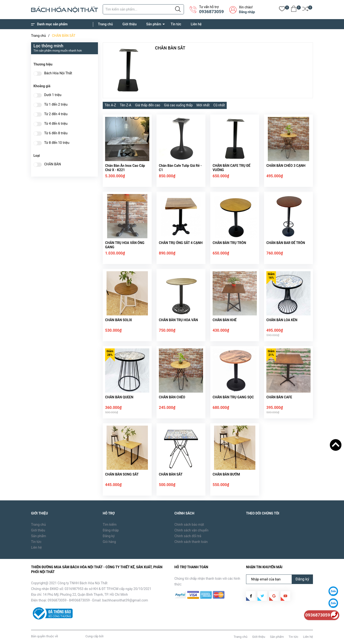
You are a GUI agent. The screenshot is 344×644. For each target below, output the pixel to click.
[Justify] (178, 9)
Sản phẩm (154, 24)
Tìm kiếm (110, 525)
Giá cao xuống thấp (178, 105)
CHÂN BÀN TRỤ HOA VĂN (178, 320)
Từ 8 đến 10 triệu (57, 143)
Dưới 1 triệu (53, 95)
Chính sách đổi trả (188, 536)
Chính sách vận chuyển (191, 530)
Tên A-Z (110, 105)
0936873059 (211, 12)
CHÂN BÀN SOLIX (118, 320)
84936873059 (79, 600)
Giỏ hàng (109, 542)
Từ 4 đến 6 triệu (56, 124)
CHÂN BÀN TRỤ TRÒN (229, 243)
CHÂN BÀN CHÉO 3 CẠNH (286, 166)
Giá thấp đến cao (148, 105)
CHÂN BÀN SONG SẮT (122, 474)
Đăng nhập (247, 12)
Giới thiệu (129, 24)
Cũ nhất (219, 105)
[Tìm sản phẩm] (143, 9)
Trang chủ (105, 24)
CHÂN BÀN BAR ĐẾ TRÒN (286, 243)
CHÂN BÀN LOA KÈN (282, 320)
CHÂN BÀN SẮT (171, 474)
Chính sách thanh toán (191, 542)
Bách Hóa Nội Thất (58, 73)
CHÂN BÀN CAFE (279, 397)
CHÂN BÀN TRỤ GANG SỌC (233, 397)
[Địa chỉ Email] (279, 579)
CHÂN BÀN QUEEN (119, 397)
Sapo (108, 636)
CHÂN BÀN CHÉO (172, 397)
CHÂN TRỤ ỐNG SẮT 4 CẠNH (181, 243)
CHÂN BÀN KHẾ (225, 320)
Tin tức (176, 24)
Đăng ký (109, 536)
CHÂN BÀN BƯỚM (226, 474)
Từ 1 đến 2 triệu (56, 105)
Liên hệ (196, 24)
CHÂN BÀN (53, 164)
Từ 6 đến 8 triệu (56, 133)
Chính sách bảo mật (189, 525)
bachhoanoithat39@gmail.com (125, 600)
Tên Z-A (126, 105)
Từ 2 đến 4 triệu (56, 114)
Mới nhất (203, 105)
